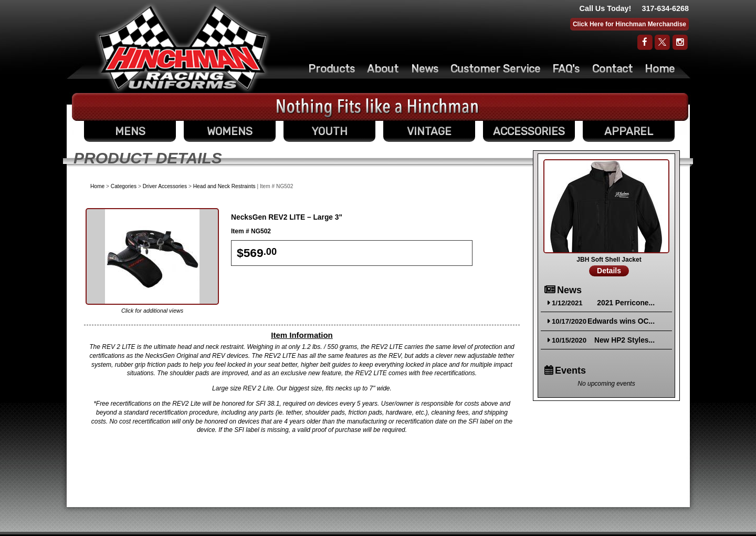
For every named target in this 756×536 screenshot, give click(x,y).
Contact (612, 69)
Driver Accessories (165, 186)
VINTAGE (429, 131)
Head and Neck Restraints (224, 186)
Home (660, 69)
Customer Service (495, 69)
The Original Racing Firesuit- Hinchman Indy (183, 48)
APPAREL (629, 131)
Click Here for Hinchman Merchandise (629, 24)
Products (332, 69)
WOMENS (230, 131)
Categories (124, 186)
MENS (130, 131)
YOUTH (329, 131)
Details (609, 271)
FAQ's (566, 69)
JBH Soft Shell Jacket (609, 260)
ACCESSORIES (529, 131)
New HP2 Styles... (624, 340)
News (425, 69)
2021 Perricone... (626, 303)
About (383, 69)
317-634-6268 (665, 8)
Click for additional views (152, 311)
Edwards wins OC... (621, 321)
